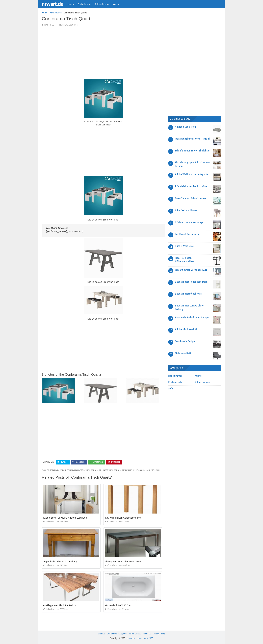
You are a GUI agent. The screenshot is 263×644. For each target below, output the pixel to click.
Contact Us (112, 634)
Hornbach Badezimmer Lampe (192, 318)
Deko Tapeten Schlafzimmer (191, 198)
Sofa (171, 389)
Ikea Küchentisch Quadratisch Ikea (123, 518)
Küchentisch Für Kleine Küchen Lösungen (65, 518)
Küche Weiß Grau (185, 246)
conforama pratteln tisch (78, 470)
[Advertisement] (103, 53)
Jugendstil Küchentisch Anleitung (60, 562)
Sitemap (101, 634)
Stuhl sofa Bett (183, 353)
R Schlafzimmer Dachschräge (191, 186)
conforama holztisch (56, 470)
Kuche (116, 4)
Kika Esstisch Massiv (186, 210)
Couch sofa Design (185, 341)
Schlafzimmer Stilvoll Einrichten (193, 151)
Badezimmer (84, 4)
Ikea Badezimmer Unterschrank (193, 139)
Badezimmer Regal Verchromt (192, 282)
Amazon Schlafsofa (185, 127)
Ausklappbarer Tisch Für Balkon (60, 605)
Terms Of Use (135, 634)
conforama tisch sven (150, 470)
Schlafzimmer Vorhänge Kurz (191, 270)
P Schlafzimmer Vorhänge (189, 222)
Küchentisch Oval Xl (186, 329)
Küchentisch (50, 25)
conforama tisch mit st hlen (127, 470)
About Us (147, 634)
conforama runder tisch (102, 470)
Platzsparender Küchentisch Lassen (123, 562)
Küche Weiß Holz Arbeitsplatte (192, 174)
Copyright (123, 634)
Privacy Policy (159, 634)
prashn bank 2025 (145, 638)
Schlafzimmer (102, 4)
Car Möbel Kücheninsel (188, 234)
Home (71, 4)
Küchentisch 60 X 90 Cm (118, 605)
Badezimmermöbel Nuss (188, 294)
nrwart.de (53, 4)
